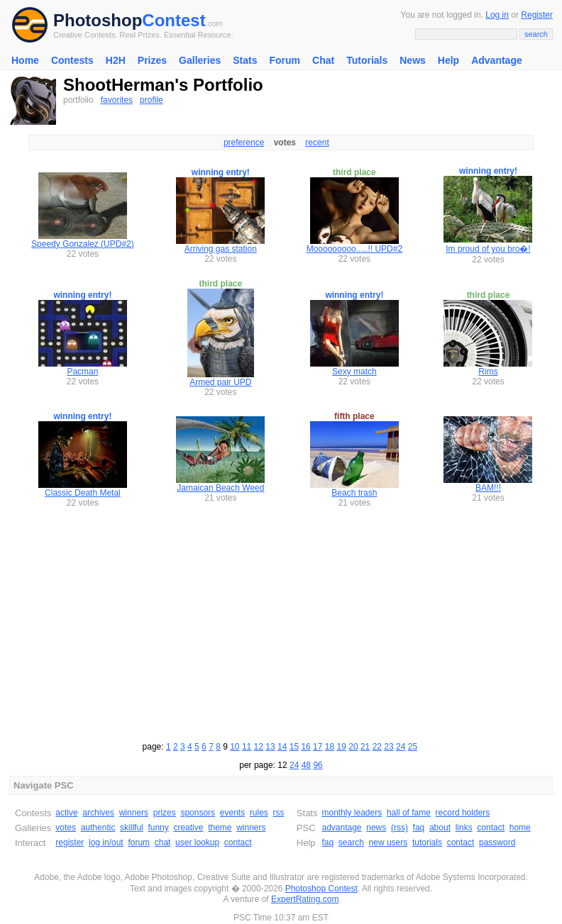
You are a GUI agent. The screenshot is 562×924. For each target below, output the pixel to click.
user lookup (197, 842)
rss (279, 813)
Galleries (200, 60)
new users (389, 842)
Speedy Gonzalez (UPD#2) (83, 244)
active (66, 813)
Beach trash (354, 493)
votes (66, 828)
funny (158, 828)
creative (188, 828)
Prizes (152, 60)
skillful (132, 828)
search (351, 842)
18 (330, 747)
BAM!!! (488, 488)
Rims (488, 372)
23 (389, 747)
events (232, 813)
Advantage (497, 60)
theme (220, 828)
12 (259, 747)
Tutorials (367, 60)
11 (247, 747)
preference (244, 143)
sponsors (198, 813)
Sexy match (354, 372)
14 (282, 747)
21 (365, 747)
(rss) (400, 828)
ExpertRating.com (305, 899)
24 (401, 747)
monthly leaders (352, 813)
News (413, 60)
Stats (245, 60)
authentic (98, 828)
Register (537, 15)
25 (413, 747)
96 (318, 765)
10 (235, 747)
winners (134, 813)
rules (259, 813)
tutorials (427, 842)
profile (151, 100)
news (376, 828)
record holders (463, 813)
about (440, 828)
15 (294, 747)
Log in (497, 15)
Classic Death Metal (83, 493)
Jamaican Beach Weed (220, 488)
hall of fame (409, 813)
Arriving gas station (221, 249)
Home (25, 60)
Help (448, 60)
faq (419, 828)
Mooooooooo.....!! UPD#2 (354, 249)
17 (318, 747)
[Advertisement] (281, 623)
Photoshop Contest (321, 889)
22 (377, 747)
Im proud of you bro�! (488, 249)
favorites (117, 100)
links (464, 828)
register (70, 842)
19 (342, 747)
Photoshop (98, 20)
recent (317, 143)
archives (98, 813)
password (497, 842)
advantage (341, 828)
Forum (285, 60)
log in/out (106, 842)
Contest (173, 20)
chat (163, 842)
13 (270, 747)
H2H (116, 60)
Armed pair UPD (220, 382)
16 (305, 747)
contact (238, 842)
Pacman (82, 372)
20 (353, 747)
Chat (323, 60)
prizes (165, 813)
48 (306, 765)
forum (139, 842)
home (520, 828)
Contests (72, 60)
